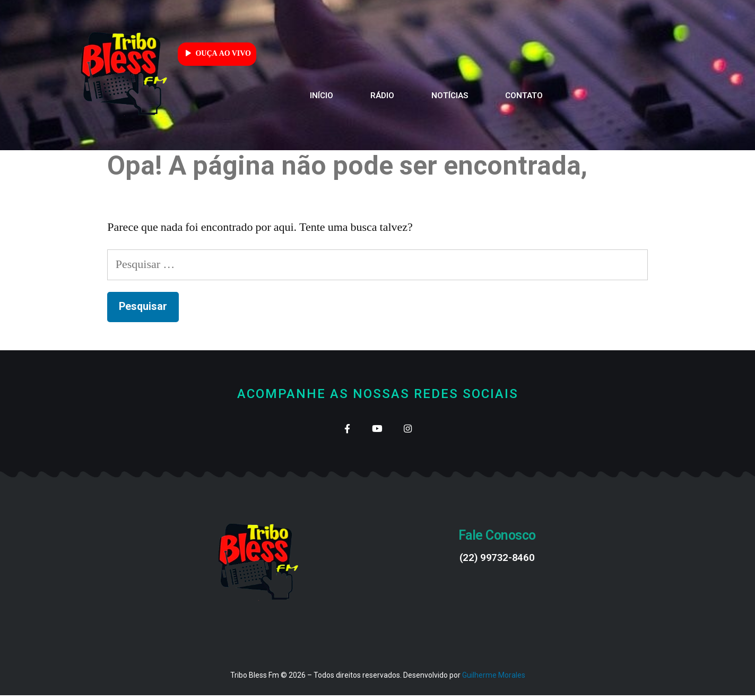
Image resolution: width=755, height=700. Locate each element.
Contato (524, 96)
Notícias (450, 96)
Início (322, 96)
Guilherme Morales (494, 680)
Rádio (382, 96)
